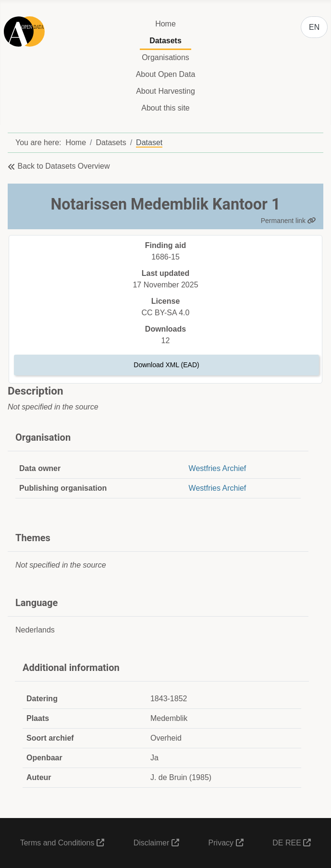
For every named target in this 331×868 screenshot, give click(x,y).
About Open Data (166, 74)
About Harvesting (165, 91)
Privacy (226, 843)
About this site (165, 108)
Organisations (165, 57)
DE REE (292, 843)
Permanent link (288, 221)
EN (314, 27)
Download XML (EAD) (166, 365)
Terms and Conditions (62, 843)
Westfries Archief (218, 468)
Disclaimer (156, 843)
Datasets (165, 41)
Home (165, 24)
